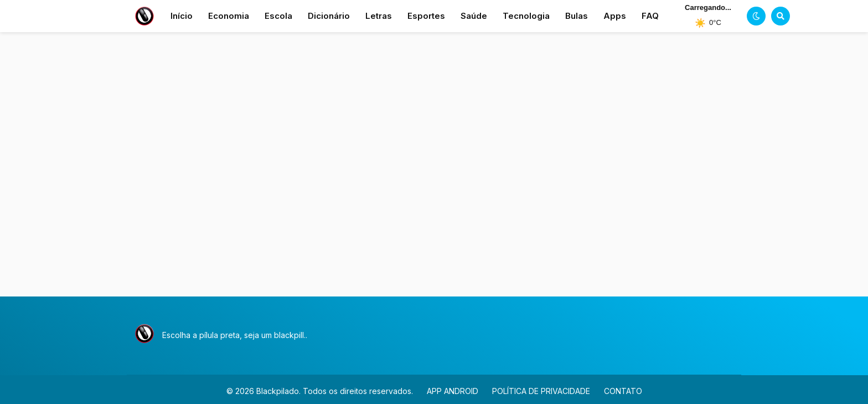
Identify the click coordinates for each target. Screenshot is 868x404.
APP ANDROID (453, 391)
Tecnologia (526, 16)
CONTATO (623, 391)
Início (182, 16)
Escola (278, 16)
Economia (229, 16)
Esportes (426, 16)
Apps (615, 16)
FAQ (650, 16)
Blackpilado (278, 391)
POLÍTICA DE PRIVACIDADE (541, 391)
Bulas (577, 16)
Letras (379, 16)
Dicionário (329, 16)
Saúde (474, 16)
